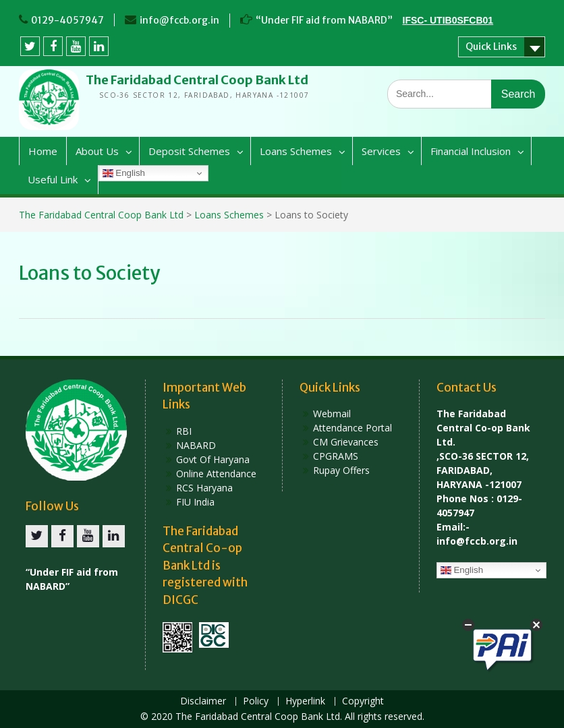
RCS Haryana (204, 488)
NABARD (196, 445)
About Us (97, 151)
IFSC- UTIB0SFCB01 (448, 20)
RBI (184, 431)
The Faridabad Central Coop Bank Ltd (197, 80)
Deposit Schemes (189, 151)
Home (43, 151)
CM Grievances (346, 442)
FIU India (195, 502)
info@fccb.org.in (179, 20)
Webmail (332, 414)
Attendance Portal (352, 428)
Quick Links (491, 47)
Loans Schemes (296, 151)
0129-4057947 (67, 20)
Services (381, 151)
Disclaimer (203, 701)
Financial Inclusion (471, 151)
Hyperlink (305, 701)
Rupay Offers (341, 470)
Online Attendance (216, 474)
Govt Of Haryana (213, 459)
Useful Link (53, 179)
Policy (256, 701)
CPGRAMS (336, 456)
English (124, 173)
